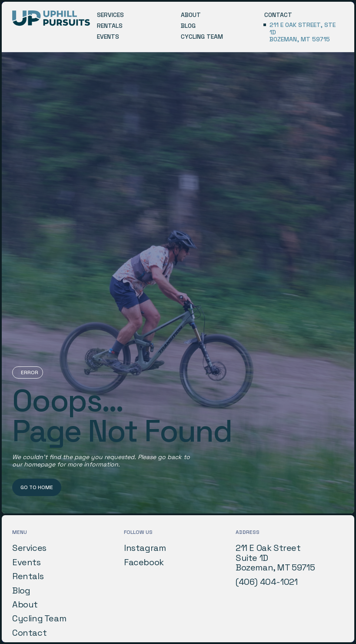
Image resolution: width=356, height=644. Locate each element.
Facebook (144, 562)
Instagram (145, 548)
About (25, 604)
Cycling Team (39, 618)
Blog (21, 590)
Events (27, 562)
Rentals (28, 576)
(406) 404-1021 (266, 582)
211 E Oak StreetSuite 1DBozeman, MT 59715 (275, 558)
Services (29, 548)
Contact (29, 633)
